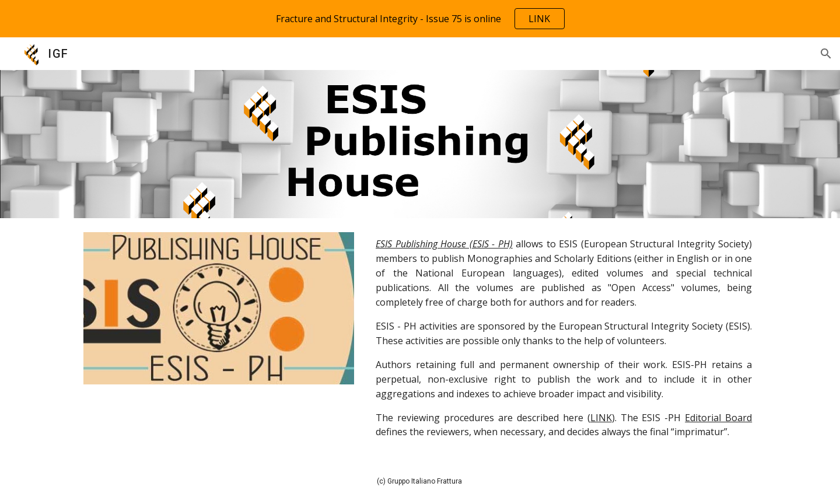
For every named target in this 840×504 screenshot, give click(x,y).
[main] (564, 338)
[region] (420, 19)
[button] (826, 54)
